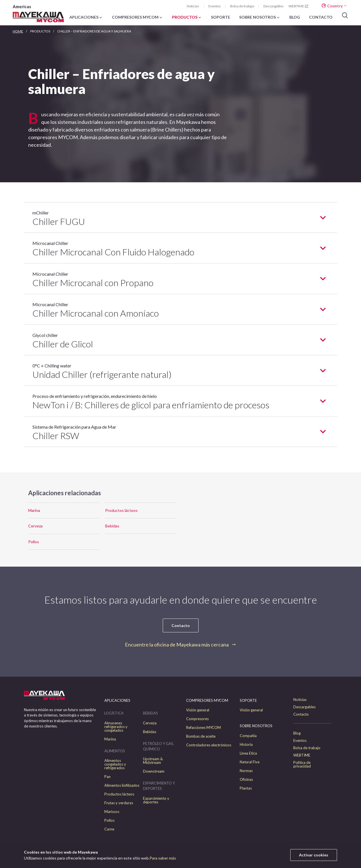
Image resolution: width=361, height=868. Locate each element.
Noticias (193, 6)
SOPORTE (221, 17)
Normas (246, 771)
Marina (34, 510)
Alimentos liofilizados (122, 785)
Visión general (198, 710)
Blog (297, 733)
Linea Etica (248, 753)
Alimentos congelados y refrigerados (115, 764)
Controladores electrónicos (209, 745)
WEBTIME (299, 6)
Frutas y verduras (119, 803)
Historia (246, 745)
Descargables (274, 6)
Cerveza (35, 526)
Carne (109, 829)
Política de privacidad (302, 764)
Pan (107, 777)
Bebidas (112, 526)
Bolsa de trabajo (242, 6)
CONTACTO (321, 17)
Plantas (246, 788)
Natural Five (250, 762)
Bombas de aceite (201, 736)
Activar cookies (314, 855)
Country (335, 6)
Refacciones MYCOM (203, 728)
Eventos (215, 6)
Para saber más (163, 858)
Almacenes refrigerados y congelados (116, 727)
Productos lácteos (121, 510)
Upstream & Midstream (153, 761)
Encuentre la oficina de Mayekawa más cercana (177, 645)
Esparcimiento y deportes (156, 800)
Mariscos (112, 812)
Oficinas (246, 780)
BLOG (295, 17)
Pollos (34, 542)
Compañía (248, 736)
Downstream (154, 771)
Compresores (197, 719)
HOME (18, 31)
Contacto (181, 625)
